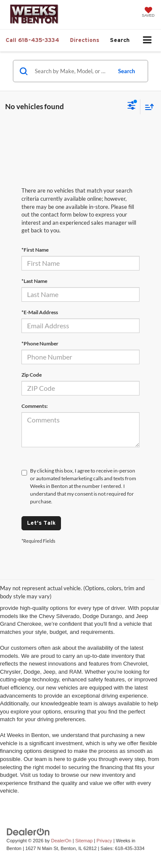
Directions (85, 40)
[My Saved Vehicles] (148, 13)
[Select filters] (132, 107)
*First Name (35, 250)
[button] (32, 40)
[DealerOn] (28, 831)
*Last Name (34, 281)
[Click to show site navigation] (147, 40)
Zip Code (32, 375)
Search (126, 71)
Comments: (35, 406)
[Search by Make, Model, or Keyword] (72, 71)
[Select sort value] (147, 107)
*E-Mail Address (40, 312)
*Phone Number (40, 343)
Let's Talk (41, 523)
